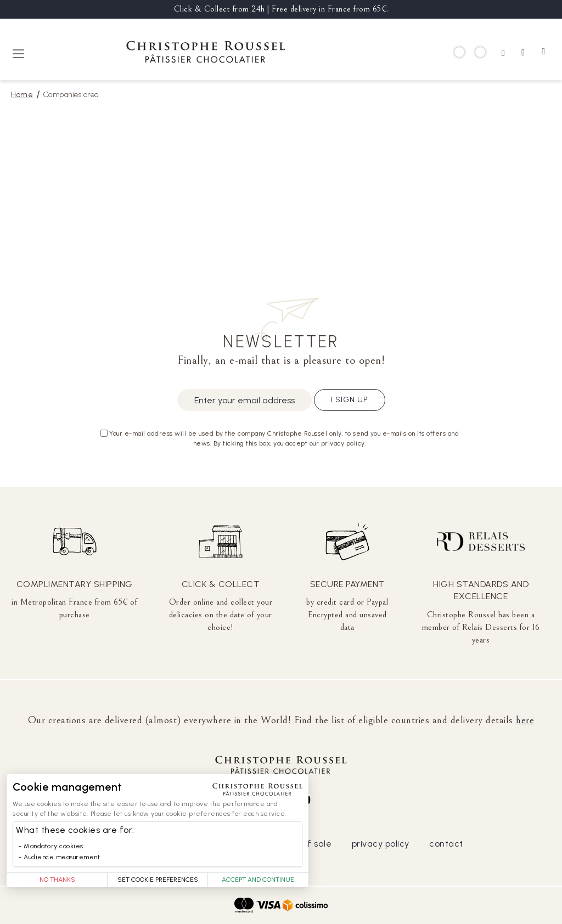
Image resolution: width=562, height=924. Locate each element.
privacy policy (381, 844)
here (525, 720)
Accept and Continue (258, 880)
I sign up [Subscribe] (350, 400)
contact (446, 844)
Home (22, 95)
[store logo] (206, 53)
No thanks (57, 880)
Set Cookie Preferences (158, 880)
